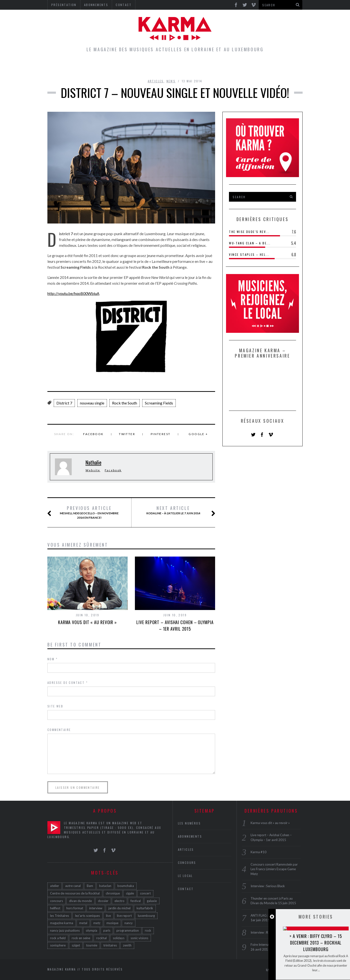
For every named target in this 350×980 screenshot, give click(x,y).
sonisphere (58, 945)
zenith (127, 945)
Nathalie (93, 462)
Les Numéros (220, 67)
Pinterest (161, 434)
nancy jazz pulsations (65, 930)
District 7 (64, 403)
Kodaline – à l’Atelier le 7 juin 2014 (175, 510)
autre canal (73, 886)
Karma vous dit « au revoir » (87, 622)
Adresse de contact (68, 683)
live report (124, 916)
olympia (92, 930)
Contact (186, 889)
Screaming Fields (159, 403)
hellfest (55, 908)
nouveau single (92, 403)
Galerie (254, 67)
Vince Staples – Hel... (249, 254)
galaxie (152, 901)
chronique (113, 893)
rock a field (58, 938)
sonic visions (139, 938)
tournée (92, 945)
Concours (183, 67)
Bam (90, 886)
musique (112, 923)
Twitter (127, 434)
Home (94, 67)
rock (148, 930)
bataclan (105, 886)
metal (83, 923)
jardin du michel (119, 908)
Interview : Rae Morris (266, 932)
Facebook (93, 434)
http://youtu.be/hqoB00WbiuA (73, 293)
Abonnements (190, 836)
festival (136, 901)
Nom (52, 659)
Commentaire (59, 730)
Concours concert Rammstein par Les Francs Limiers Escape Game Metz (274, 869)
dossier (103, 901)
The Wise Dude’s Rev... (249, 232)
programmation (128, 930)
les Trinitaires (60, 916)
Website (93, 470)
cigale (130, 893)
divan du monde (80, 901)
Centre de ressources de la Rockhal (75, 893)
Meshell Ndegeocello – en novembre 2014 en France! (89, 512)
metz (97, 923)
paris (107, 930)
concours (57, 901)
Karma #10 (258, 852)
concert (145, 893)
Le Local (151, 67)
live (108, 916)
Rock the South (125, 403)
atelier (55, 886)
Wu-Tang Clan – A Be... (250, 243)
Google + (198, 434)
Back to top (276, 970)
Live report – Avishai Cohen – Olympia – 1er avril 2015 (175, 625)
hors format (75, 908)
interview (96, 908)
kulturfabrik (145, 908)
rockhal (101, 938)
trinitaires (110, 945)
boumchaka (126, 886)
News (171, 81)
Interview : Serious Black (268, 886)
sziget (76, 945)
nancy (129, 923)
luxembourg (146, 916)
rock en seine (81, 938)
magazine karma (62, 923)
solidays (119, 938)
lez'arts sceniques (87, 916)
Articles (120, 67)
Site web (55, 706)
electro (119, 901)
